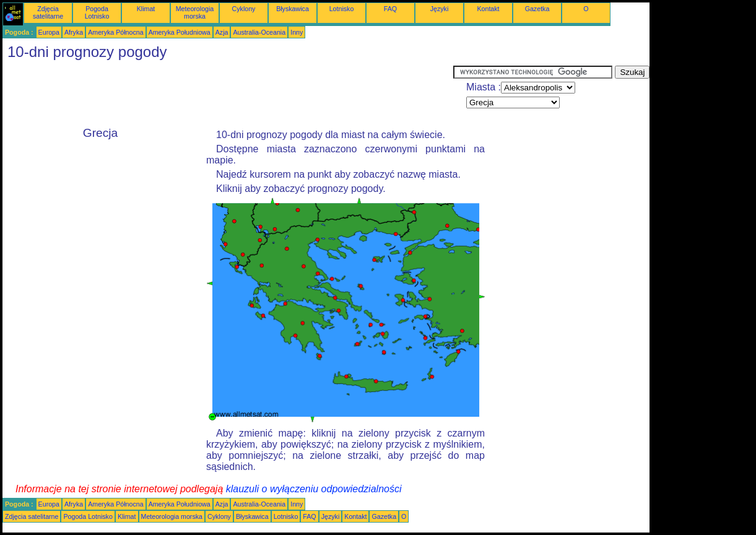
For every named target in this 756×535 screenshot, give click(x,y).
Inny (297, 32)
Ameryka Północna (115, 32)
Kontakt (488, 9)
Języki (440, 9)
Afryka (74, 32)
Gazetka (537, 9)
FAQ (390, 9)
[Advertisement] (228, 94)
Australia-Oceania (259, 32)
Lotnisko (342, 9)
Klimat (146, 9)
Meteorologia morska (195, 12)
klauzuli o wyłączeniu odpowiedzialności (314, 489)
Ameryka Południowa (180, 32)
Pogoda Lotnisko (97, 12)
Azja (222, 32)
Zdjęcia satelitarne (48, 12)
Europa (49, 32)
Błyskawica (293, 9)
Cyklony (244, 9)
